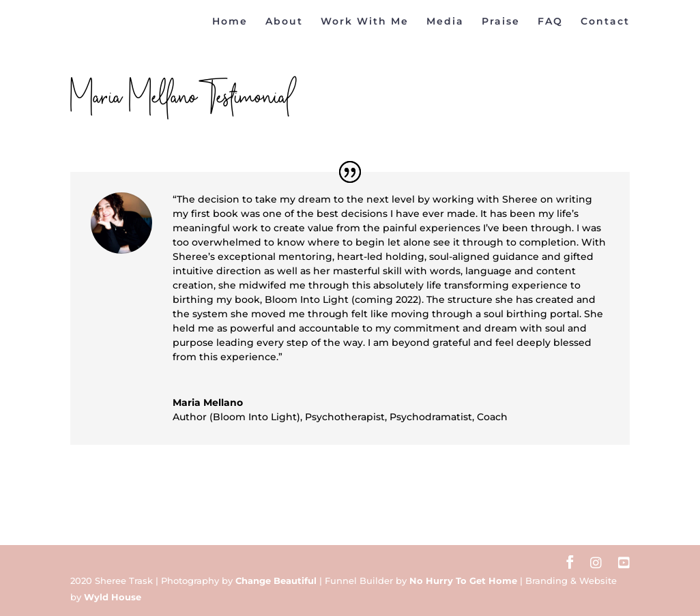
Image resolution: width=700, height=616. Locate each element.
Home (230, 22)
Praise (501, 22)
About (284, 22)
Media (445, 22)
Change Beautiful (276, 581)
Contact (605, 22)
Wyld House (113, 597)
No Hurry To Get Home (463, 581)
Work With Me (365, 22)
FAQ (550, 22)
